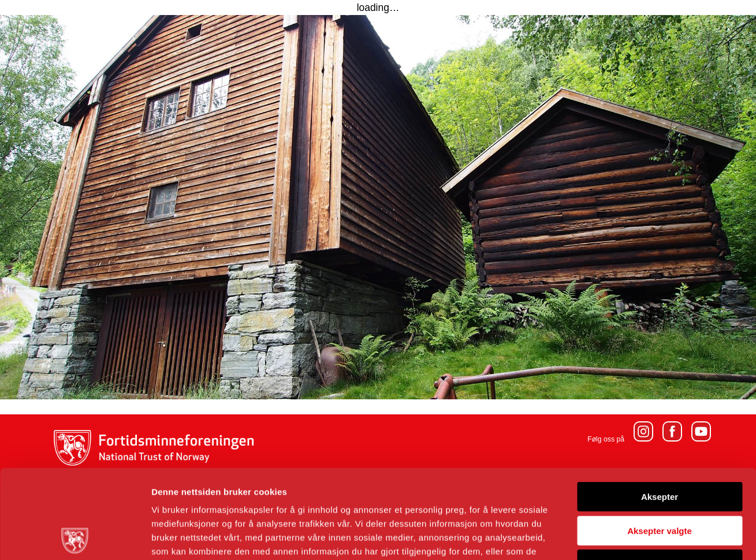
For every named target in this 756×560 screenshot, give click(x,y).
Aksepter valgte (660, 442)
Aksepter (660, 408)
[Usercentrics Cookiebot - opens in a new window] (75, 537)
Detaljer (615, 537)
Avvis (659, 475)
